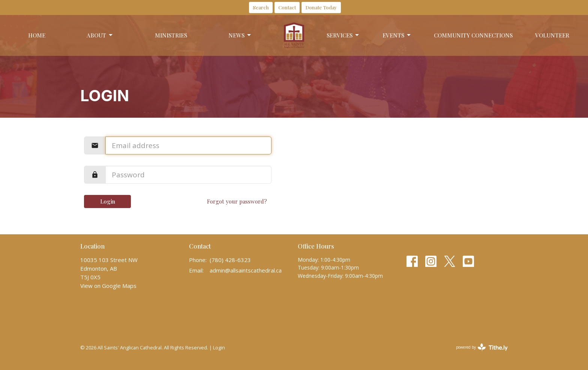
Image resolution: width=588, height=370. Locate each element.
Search (261, 7)
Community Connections (473, 35)
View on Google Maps (108, 286)
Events (397, 35)
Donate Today (321, 7)
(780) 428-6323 (230, 260)
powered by (482, 347)
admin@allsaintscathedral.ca (246, 270)
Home (37, 35)
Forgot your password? (237, 201)
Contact (287, 7)
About (100, 35)
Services (343, 35)
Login (108, 201)
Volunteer (552, 35)
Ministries (171, 35)
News (240, 35)
